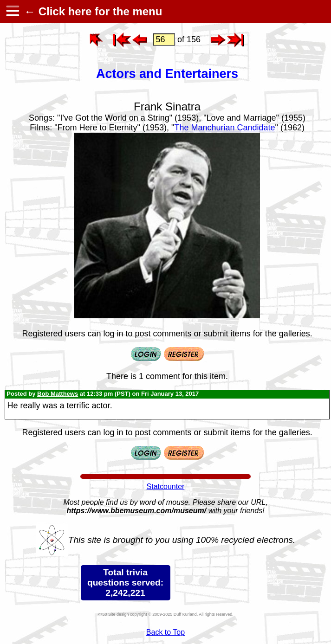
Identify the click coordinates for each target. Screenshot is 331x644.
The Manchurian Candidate (224, 128)
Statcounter (166, 486)
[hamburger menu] (12, 12)
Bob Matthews (58, 394)
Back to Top (165, 632)
